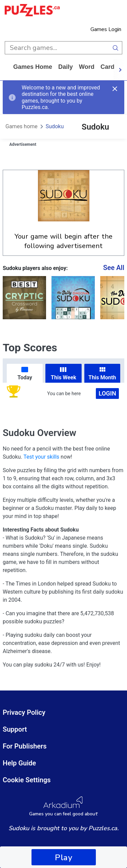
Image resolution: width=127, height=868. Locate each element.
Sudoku (55, 126)
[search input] (57, 48)
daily (66, 67)
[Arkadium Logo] (63, 806)
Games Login (106, 29)
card (108, 67)
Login (107, 393)
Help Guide (19, 763)
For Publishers (25, 746)
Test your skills (41, 457)
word (87, 67)
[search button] (116, 48)
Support (15, 729)
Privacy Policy (24, 712)
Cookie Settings (27, 780)
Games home (33, 67)
